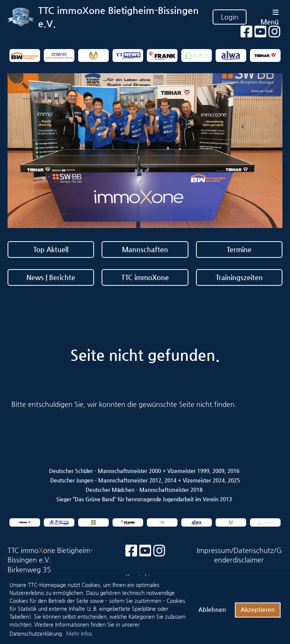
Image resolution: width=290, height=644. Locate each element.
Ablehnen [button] (212, 609)
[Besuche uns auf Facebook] (131, 551)
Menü (270, 17)
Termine (239, 249)
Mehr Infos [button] (79, 633)
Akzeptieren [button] (258, 609)
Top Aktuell (51, 249)
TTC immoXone (145, 277)
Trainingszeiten (239, 277)
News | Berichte (51, 277)
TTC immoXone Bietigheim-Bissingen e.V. (118, 17)
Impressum (214, 550)
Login (230, 17)
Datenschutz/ (255, 550)
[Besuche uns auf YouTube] (145, 551)
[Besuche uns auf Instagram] (159, 551)
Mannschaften (145, 249)
